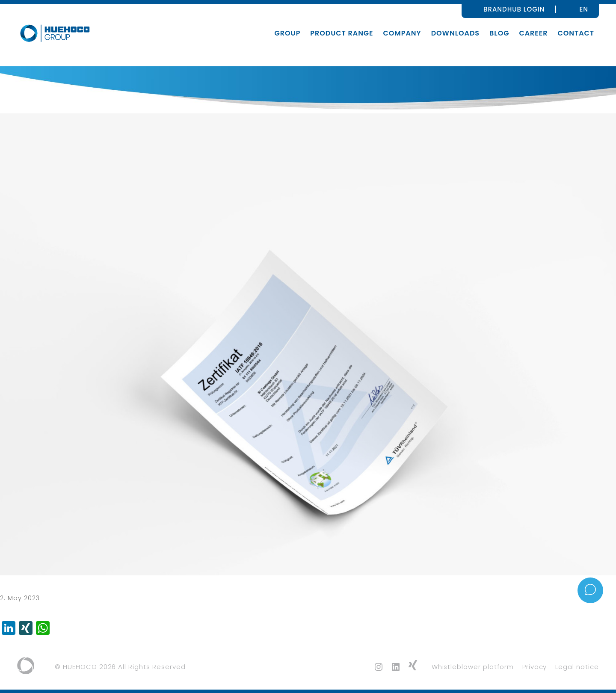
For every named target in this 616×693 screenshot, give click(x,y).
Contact (576, 33)
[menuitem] (584, 9)
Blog (499, 33)
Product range (342, 33)
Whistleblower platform (473, 667)
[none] (584, 9)
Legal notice (577, 667)
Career (533, 33)
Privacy (535, 667)
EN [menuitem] (584, 9)
